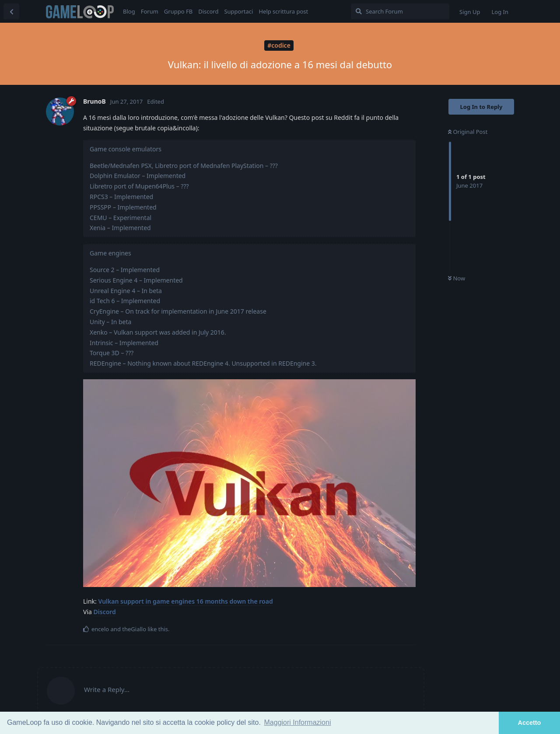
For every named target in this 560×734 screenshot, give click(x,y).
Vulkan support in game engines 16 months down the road (185, 601)
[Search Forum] (400, 11)
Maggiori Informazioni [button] (298, 722)
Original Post (468, 132)
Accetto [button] (530, 723)
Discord (105, 612)
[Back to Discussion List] (11, 11)
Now (457, 278)
